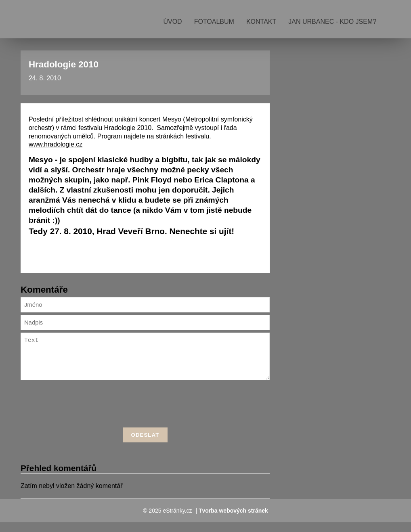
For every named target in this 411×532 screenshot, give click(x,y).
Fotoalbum (214, 22)
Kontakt (261, 22)
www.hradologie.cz (56, 144)
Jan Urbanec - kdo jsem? (332, 22)
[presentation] (145, 415)
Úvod (172, 22)
